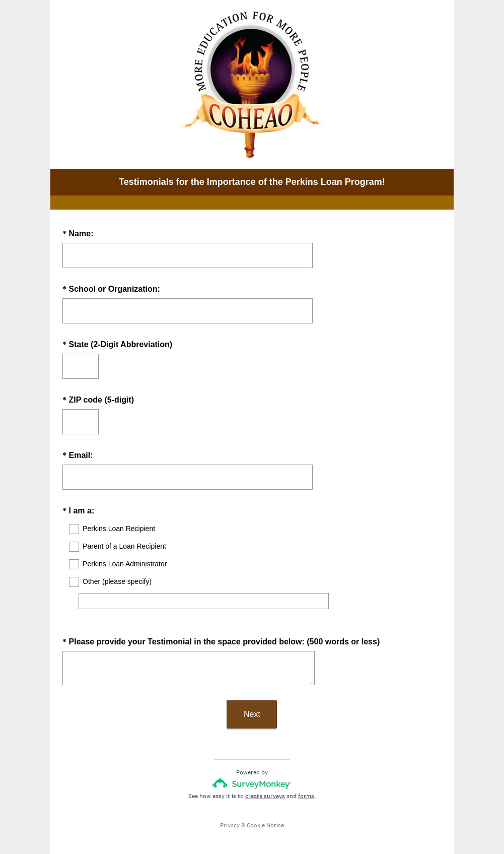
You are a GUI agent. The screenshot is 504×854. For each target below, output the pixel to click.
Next (252, 705)
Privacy (230, 816)
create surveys (265, 787)
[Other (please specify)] (204, 601)
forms (306, 787)
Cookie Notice (265, 816)
